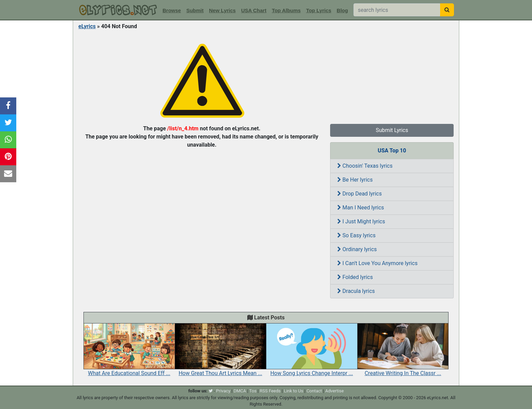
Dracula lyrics (356, 291)
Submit (195, 10)
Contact (314, 391)
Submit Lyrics (392, 130)
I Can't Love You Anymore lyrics (377, 263)
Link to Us (294, 391)
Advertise (334, 391)
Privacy (223, 391)
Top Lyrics (319, 10)
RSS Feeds (270, 391)
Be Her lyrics (355, 180)
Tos (253, 391)
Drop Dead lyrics (359, 194)
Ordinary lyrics (357, 249)
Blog (342, 10)
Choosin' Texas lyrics (365, 166)
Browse (172, 10)
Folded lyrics (355, 277)
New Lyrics (222, 10)
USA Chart (254, 10)
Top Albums (286, 10)
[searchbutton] (447, 10)
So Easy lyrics (356, 235)
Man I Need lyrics (361, 208)
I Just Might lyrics (361, 221)
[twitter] (211, 391)
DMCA (240, 391)
